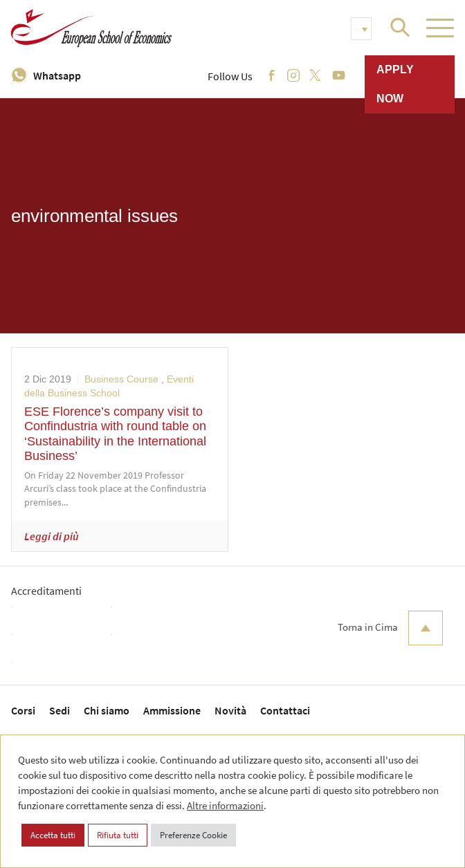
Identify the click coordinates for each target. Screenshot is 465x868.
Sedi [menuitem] (60, 710)
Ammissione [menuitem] (172, 710)
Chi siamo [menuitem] (107, 710)
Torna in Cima (390, 628)
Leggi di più (52, 536)
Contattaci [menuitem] (285, 710)
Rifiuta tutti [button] (118, 835)
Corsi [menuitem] (23, 710)
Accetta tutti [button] (53, 835)
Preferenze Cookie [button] (193, 835)
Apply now (395, 84)
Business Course (121, 379)
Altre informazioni (225, 805)
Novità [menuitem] (230, 710)
